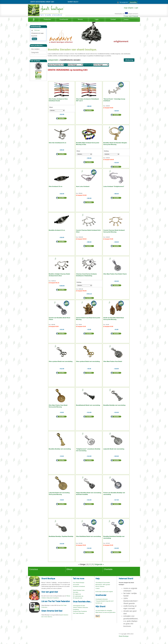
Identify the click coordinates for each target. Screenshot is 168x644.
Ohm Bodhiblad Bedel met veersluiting (88, 536)
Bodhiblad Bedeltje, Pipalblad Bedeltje (61, 536)
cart (137, 8)
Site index (76, 592)
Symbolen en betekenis (79, 586)
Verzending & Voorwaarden (103, 582)
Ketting (106, 151)
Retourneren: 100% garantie (103, 584)
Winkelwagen (37, 30)
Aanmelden (133, 2)
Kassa (34, 39)
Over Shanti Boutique (79, 582)
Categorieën (35, 53)
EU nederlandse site (78, 596)
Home (34, 20)
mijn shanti (129, 8)
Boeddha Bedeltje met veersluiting (114, 405)
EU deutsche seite (78, 598)
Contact (113, 19)
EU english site (77, 594)
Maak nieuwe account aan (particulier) (105, 612)
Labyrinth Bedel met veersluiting (114, 449)
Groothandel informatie (102, 599)
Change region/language (131, 16)
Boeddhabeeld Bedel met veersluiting (88, 405)
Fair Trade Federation (79, 613)
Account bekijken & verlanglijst (104, 610)
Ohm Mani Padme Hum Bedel (113, 361)
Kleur (51, 107)
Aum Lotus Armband (83, 186)
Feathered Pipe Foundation (80, 611)
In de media (76, 584)
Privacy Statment (100, 586)
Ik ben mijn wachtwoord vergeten (104, 591)
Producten (47, 19)
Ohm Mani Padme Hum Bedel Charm (115, 274)
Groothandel (64, 19)
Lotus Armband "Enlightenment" (114, 186)
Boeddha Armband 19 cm (57, 230)
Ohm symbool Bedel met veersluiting (61, 361)
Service (80, 19)
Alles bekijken (35, 49)
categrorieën (53, 60)
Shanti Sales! (73, 2)
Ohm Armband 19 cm (55, 186)
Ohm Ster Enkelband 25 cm (57, 143)
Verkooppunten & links (79, 606)
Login (97, 19)
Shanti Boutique (124, 636)
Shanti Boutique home (79, 590)
